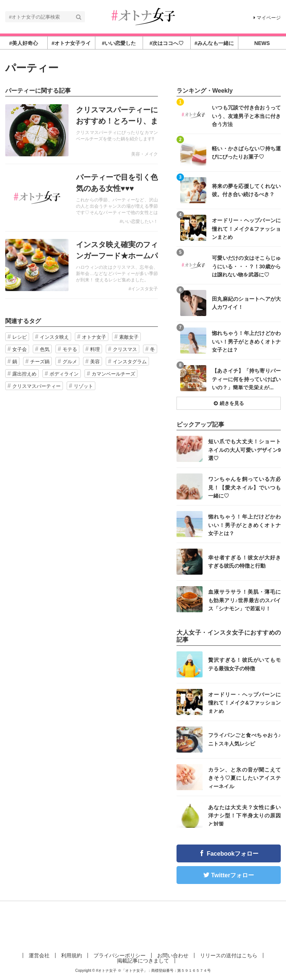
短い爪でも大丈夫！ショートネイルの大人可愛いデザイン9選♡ (244, 449)
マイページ (267, 18)
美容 (95, 362)
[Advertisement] (143, 925)
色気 (45, 349)
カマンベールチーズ (113, 374)
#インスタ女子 (143, 289)
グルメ (70, 362)
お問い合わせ (173, 955)
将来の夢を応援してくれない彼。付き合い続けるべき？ (246, 190)
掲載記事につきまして (143, 961)
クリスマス (125, 349)
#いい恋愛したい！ (139, 221)
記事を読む (82, 130)
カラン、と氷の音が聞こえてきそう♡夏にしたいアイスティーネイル (244, 778)
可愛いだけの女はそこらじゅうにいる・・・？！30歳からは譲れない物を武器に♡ (246, 266)
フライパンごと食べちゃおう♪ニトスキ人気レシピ (244, 739)
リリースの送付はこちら (229, 955)
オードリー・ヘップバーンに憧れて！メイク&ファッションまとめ (246, 228)
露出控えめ (24, 374)
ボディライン (64, 374)
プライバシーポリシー (120, 955)
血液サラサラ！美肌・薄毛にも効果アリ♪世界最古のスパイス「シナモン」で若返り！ (244, 600)
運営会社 (39, 955)
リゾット (83, 386)
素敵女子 (129, 337)
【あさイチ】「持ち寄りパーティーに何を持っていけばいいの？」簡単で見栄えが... (246, 379)
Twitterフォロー (233, 875)
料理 (95, 349)
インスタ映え (54, 337)
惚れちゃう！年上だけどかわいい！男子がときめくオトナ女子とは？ (246, 341)
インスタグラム (130, 362)
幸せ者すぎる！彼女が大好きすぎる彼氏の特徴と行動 (244, 562)
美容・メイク (144, 154)
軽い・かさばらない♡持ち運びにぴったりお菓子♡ (246, 153)
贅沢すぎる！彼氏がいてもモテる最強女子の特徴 (244, 664)
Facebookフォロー (233, 854)
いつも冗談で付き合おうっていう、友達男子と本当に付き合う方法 (246, 116)
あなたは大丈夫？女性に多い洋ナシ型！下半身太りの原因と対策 (244, 815)
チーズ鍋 (40, 362)
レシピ (20, 337)
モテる (70, 349)
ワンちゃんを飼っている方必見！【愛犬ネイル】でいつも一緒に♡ (244, 487)
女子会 (20, 349)
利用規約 (71, 955)
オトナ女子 (94, 337)
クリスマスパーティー (36, 386)
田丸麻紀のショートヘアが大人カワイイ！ (246, 303)
